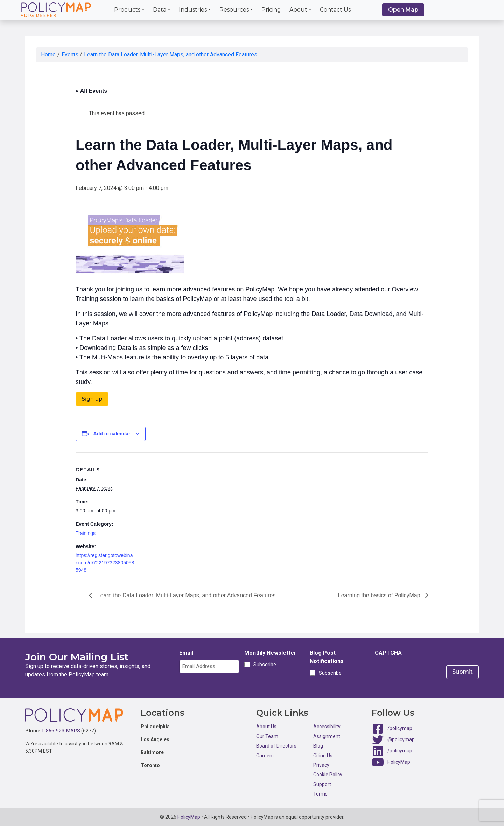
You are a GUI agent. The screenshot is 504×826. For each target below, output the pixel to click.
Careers (265, 756)
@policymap (401, 739)
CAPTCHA (388, 653)
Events (70, 54)
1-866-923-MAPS (61, 731)
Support (322, 784)
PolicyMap (399, 762)
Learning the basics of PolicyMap (380, 595)
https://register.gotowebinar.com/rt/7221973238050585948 (105, 563)
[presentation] (428, 674)
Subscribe (264, 665)
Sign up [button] (92, 399)
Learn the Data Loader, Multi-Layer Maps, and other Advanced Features (171, 54)
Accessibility (327, 727)
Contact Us (335, 10)
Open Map (403, 10)
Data (160, 10)
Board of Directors (276, 746)
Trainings (86, 533)
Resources (234, 10)
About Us (266, 727)
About (298, 10)
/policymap (400, 728)
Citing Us (323, 756)
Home (48, 54)
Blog (318, 746)
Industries (193, 10)
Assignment (327, 736)
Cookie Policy (328, 775)
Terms (320, 794)
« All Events (91, 91)
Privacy (321, 765)
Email (186, 653)
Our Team (267, 736)
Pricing (271, 10)
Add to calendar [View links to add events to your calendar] (112, 434)
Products (127, 10)
